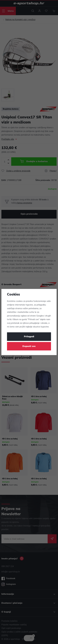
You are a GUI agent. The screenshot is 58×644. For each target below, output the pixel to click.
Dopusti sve (29, 346)
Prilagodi (29, 337)
